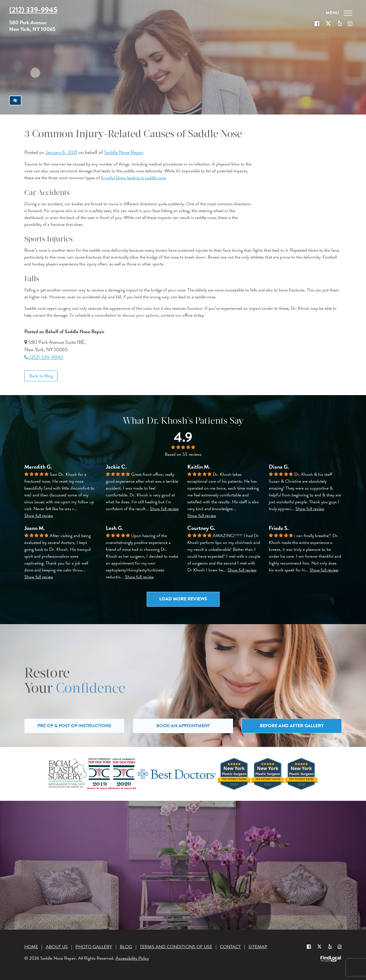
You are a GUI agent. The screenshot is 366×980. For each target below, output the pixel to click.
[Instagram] (340, 947)
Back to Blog (41, 376)
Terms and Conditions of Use (176, 947)
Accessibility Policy (132, 958)
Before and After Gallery (292, 726)
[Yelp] (330, 947)
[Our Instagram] (350, 24)
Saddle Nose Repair (124, 152)
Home (31, 947)
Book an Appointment (183, 726)
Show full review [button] (39, 516)
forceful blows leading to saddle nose (133, 178)
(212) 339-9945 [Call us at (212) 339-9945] (33, 10)
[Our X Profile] (328, 24)
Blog (126, 947)
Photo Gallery (94, 947)
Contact (230, 947)
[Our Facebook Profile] (317, 24)
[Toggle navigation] (339, 13)
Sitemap (258, 947)
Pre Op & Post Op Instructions (74, 726)
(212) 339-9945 (44, 357)
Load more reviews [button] (183, 599)
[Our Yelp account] (340, 24)
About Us (57, 947)
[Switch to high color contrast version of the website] (15, 100)
